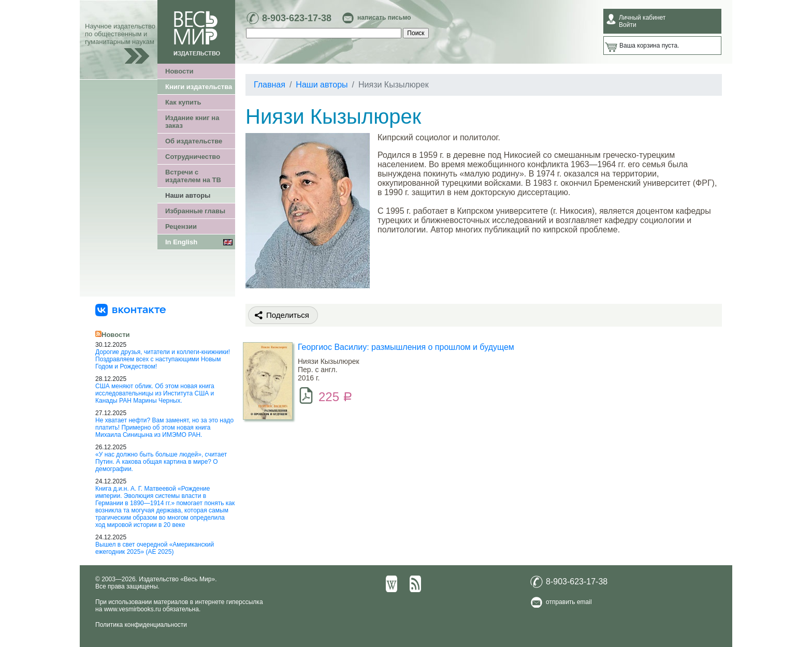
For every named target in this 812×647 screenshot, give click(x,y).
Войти (628, 25)
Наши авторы (188, 195)
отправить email (569, 602)
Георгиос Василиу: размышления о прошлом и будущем (406, 347)
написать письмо (384, 18)
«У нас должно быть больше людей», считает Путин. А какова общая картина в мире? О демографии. (161, 462)
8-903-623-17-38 (297, 18)
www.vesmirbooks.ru (133, 609)
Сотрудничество (193, 157)
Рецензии (181, 226)
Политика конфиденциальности (141, 625)
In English (181, 242)
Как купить (183, 102)
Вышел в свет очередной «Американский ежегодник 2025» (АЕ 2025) (155, 548)
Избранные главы (195, 211)
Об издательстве (194, 141)
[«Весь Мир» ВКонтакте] (130, 310)
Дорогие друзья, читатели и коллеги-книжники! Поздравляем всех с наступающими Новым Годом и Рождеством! (163, 359)
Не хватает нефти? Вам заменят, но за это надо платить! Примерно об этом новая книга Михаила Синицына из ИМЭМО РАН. (164, 428)
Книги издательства (199, 87)
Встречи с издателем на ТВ (193, 176)
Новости (179, 71)
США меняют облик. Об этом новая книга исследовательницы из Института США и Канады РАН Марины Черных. (155, 393)
